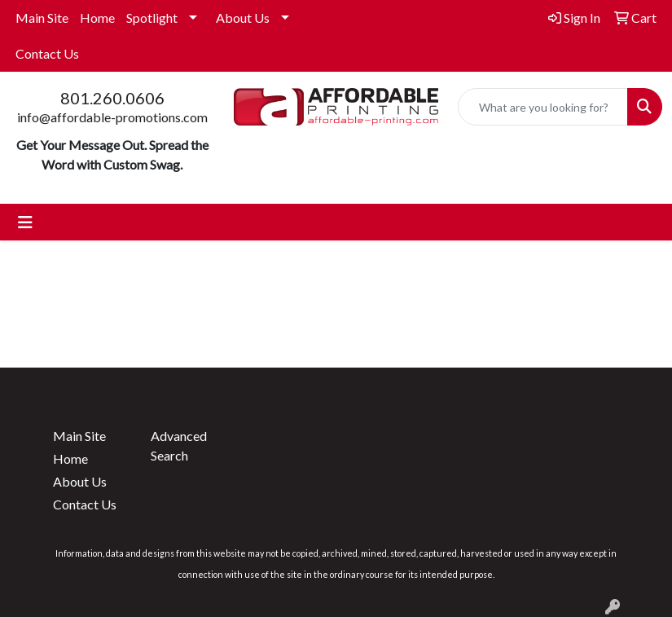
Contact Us (47, 53)
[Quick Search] (543, 107)
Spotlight (152, 18)
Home (97, 18)
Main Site (42, 18)
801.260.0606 (112, 98)
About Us (243, 18)
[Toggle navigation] (25, 222)
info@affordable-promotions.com (112, 117)
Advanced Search (179, 445)
